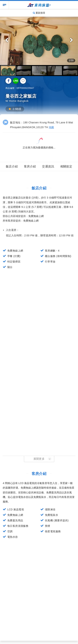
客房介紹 (30, 166)
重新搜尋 (39, 13)
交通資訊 (48, 166)
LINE (16, 81)
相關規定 (66, 166)
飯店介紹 (12, 166)
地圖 (51, 127)
